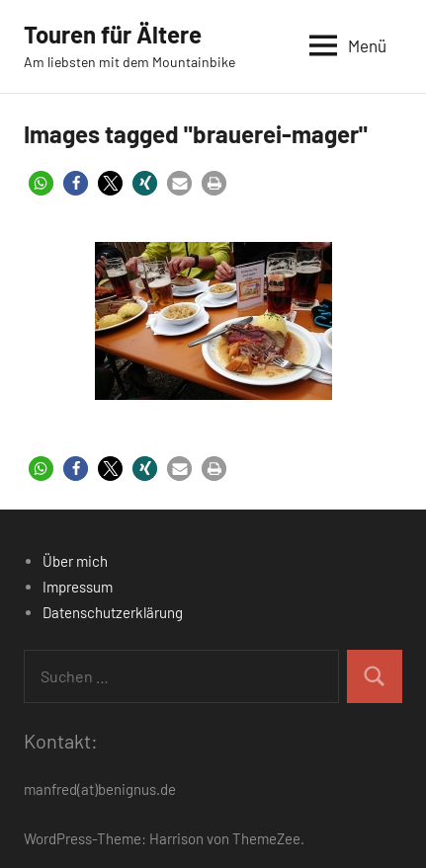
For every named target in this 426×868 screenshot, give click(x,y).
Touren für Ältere (113, 34)
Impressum (78, 587)
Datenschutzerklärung (113, 612)
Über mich (75, 561)
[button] (41, 183)
